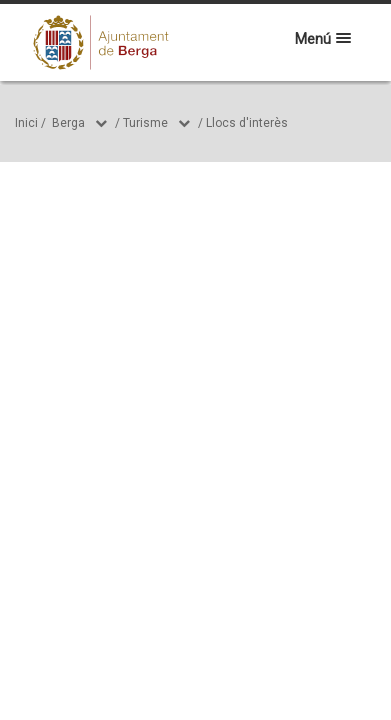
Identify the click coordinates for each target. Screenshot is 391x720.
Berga (68, 123)
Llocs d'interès (247, 123)
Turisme (145, 123)
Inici (26, 123)
